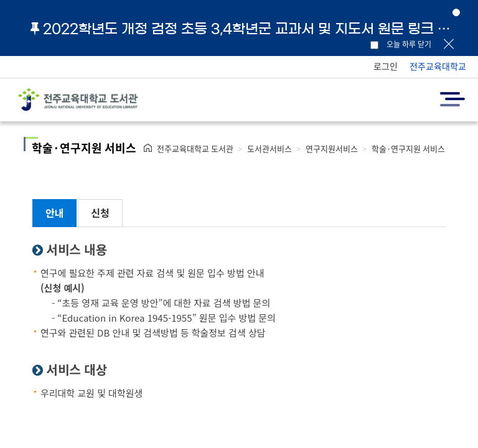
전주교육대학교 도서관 (195, 148)
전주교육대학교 (438, 66)
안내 (54, 213)
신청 (100, 213)
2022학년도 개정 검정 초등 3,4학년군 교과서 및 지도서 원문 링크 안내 (245, 29)
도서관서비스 (269, 148)
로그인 (386, 66)
